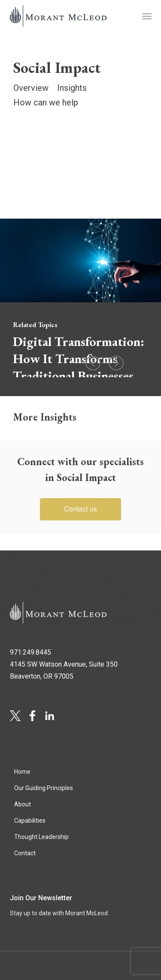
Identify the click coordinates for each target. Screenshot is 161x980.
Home (22, 772)
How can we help (46, 102)
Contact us (80, 509)
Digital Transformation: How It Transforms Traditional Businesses (79, 359)
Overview (31, 88)
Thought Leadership (41, 837)
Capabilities (30, 821)
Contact (25, 853)
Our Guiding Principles (44, 788)
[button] (147, 16)
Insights (72, 88)
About (23, 804)
